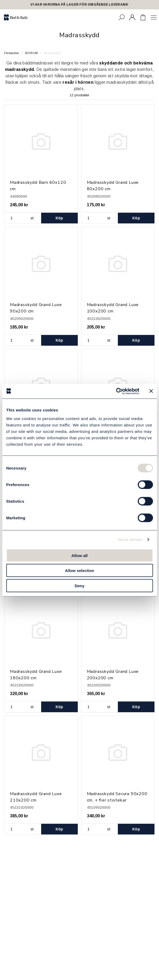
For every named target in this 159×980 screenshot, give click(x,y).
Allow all (79, 555)
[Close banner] (151, 391)
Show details (130, 539)
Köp (59, 218)
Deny (79, 586)
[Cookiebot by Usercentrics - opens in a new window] (116, 391)
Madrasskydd (52, 53)
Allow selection (79, 571)
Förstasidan (12, 53)
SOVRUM (31, 53)
